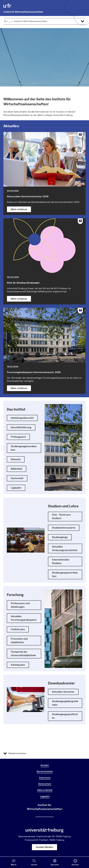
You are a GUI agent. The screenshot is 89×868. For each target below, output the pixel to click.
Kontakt (45, 765)
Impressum (45, 778)
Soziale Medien (44, 847)
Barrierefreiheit (45, 771)
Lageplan (45, 796)
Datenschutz (45, 784)
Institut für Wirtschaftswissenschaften (23, 12)
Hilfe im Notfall (45, 790)
